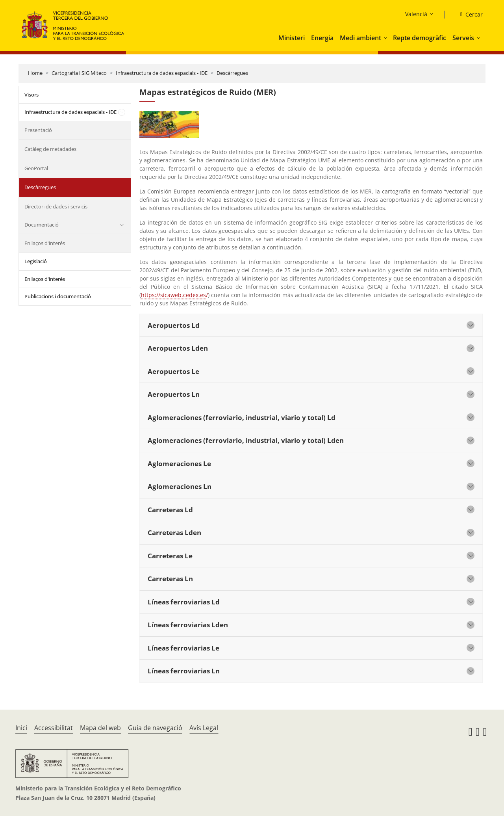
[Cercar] (468, 15)
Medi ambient (360, 38)
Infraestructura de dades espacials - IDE (162, 73)
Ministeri (292, 38)
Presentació (38, 130)
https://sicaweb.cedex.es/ (174, 295)
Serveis (463, 38)
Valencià (416, 14)
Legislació (36, 261)
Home (35, 73)
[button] (386, 38)
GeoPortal (36, 168)
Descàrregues (232, 73)
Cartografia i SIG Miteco (79, 73)
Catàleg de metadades (50, 149)
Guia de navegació (155, 728)
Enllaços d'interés (45, 243)
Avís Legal (204, 728)
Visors (31, 95)
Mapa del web (100, 728)
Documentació (42, 225)
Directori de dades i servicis (56, 206)
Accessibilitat (54, 728)
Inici (21, 728)
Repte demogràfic (420, 38)
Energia (322, 38)
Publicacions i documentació (58, 296)
